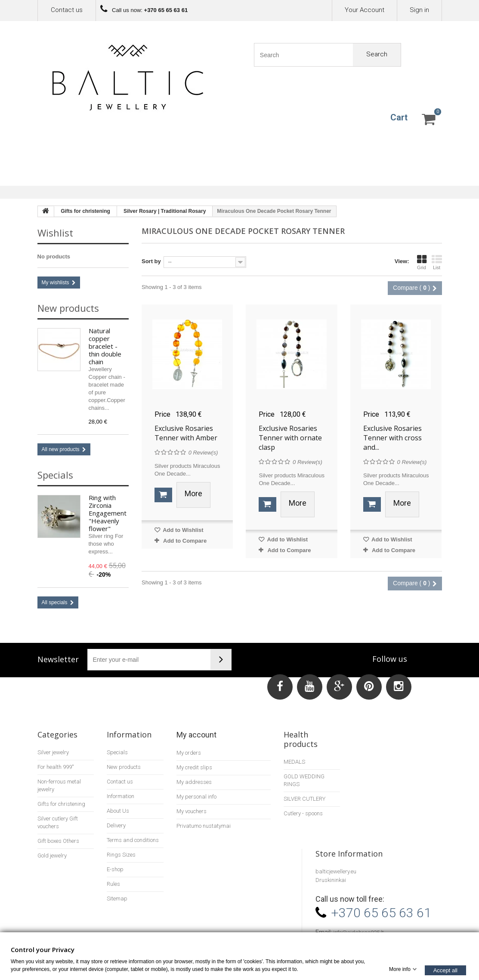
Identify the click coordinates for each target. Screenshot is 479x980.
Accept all (445, 970)
